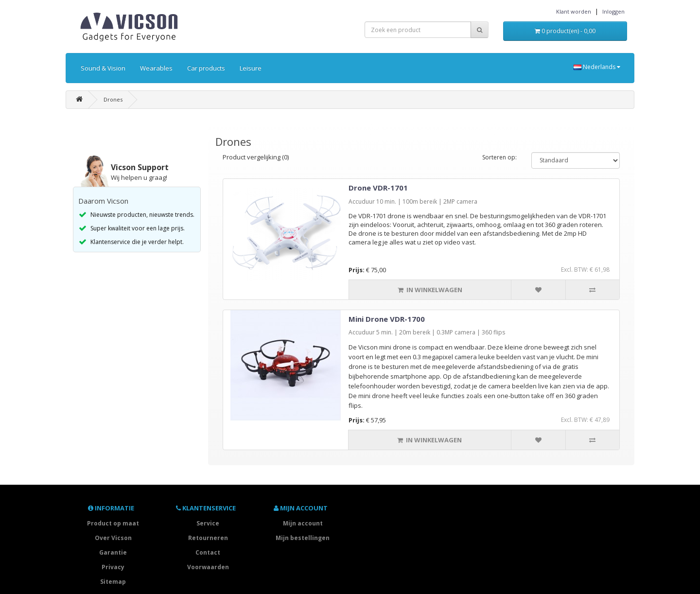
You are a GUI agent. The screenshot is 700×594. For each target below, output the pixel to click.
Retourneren (208, 538)
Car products (206, 68)
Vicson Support (140, 167)
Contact (208, 552)
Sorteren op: (499, 157)
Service (208, 523)
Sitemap (113, 582)
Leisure (251, 68)
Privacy (113, 567)
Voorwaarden (208, 567)
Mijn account (303, 523)
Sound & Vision (103, 68)
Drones (113, 99)
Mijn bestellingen (303, 538)
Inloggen (613, 11)
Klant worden (574, 11)
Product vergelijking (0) (256, 157)
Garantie (113, 552)
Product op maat (113, 523)
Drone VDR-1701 (378, 188)
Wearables (156, 68)
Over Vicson (113, 538)
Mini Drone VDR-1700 (387, 319)
